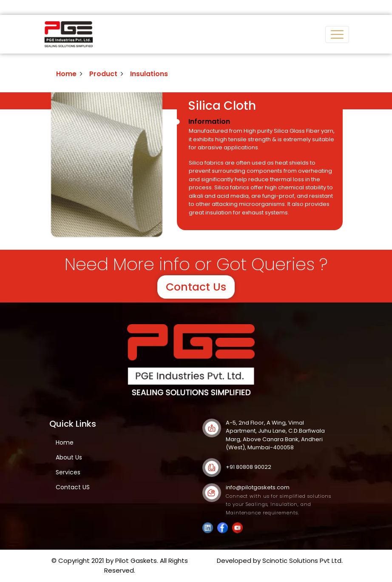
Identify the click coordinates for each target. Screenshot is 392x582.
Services (68, 472)
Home (66, 74)
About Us (69, 457)
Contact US (73, 487)
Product (103, 74)
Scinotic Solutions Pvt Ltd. (303, 561)
